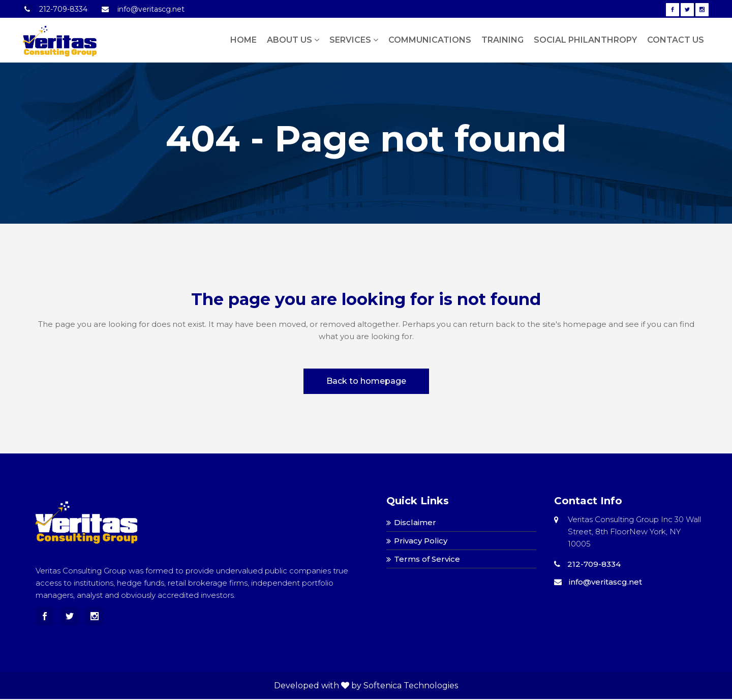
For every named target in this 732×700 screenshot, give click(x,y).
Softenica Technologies (411, 686)
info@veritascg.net (151, 9)
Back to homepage (366, 381)
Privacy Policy (421, 541)
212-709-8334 (63, 9)
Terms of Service (427, 559)
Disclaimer (415, 522)
